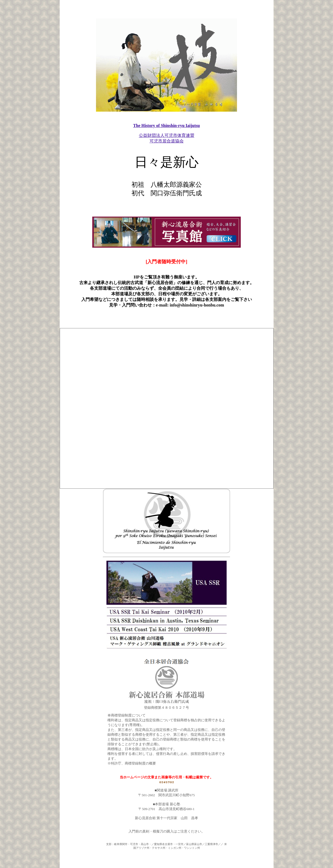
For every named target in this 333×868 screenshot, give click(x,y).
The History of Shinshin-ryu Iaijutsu (167, 114)
